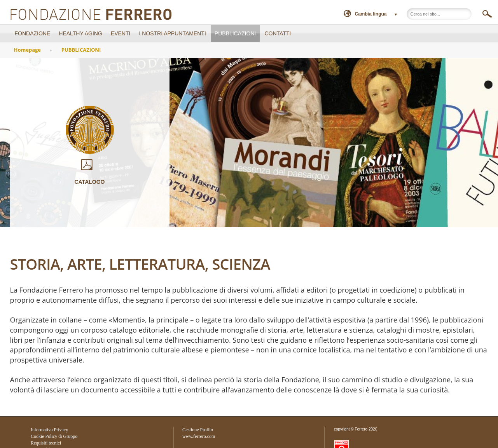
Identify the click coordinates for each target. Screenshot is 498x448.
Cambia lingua (371, 14)
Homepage (28, 50)
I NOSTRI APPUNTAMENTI (172, 33)
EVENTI (121, 33)
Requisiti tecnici (46, 443)
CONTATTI (278, 33)
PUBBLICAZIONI (235, 33)
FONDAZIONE (33, 33)
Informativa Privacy (49, 430)
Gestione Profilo (198, 430)
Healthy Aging (80, 33)
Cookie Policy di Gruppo (54, 436)
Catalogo (90, 172)
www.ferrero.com (199, 436)
